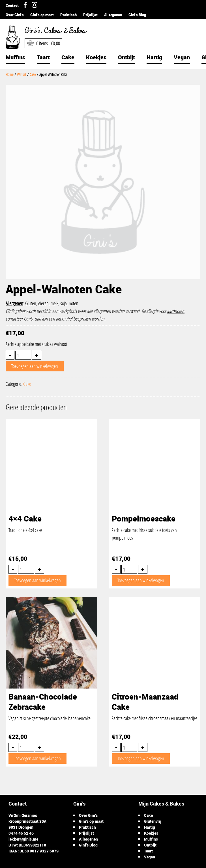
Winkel (22, 74)
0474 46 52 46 (21, 833)
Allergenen (113, 15)
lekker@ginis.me (23, 839)
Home (9, 74)
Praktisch (68, 15)
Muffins (15, 57)
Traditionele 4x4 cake (51, 523)
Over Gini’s (15, 15)
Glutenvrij (153, 821)
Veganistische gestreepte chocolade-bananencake (51, 707)
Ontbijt (126, 57)
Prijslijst (90, 15)
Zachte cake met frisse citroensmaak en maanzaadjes (155, 707)
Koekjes (96, 57)
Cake (68, 57)
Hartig (154, 57)
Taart (43, 57)
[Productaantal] (23, 355)
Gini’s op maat (42, 15)
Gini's (53, 31)
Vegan (182, 57)
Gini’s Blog (137, 15)
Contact (12, 5)
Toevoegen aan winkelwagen (35, 366)
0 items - (43, 43)
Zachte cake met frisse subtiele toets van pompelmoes (155, 527)
